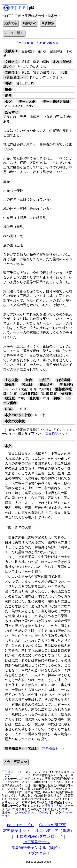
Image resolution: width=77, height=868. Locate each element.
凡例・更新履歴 (15, 762)
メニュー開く (14, 33)
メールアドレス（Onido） (33, 812)
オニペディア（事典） (55, 831)
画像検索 (29, 23)
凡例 (59, 806)
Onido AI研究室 (49, 43)
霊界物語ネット (57, 434)
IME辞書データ (36, 842)
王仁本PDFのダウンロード (39, 836)
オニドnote (26, 43)
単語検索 (48, 23)
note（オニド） (21, 825)
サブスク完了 (39, 853)
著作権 (49, 806)
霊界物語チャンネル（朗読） (37, 848)
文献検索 (10, 23)
